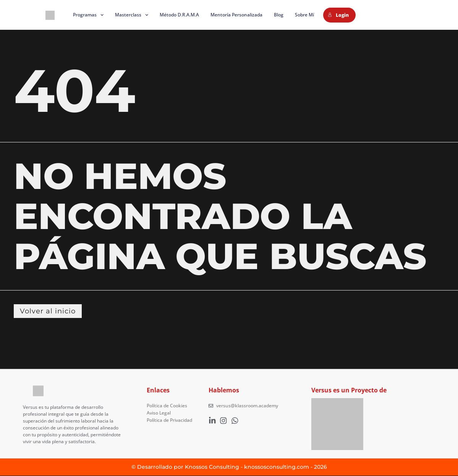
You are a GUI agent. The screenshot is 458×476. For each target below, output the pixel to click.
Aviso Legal (159, 413)
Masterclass (132, 15)
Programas (88, 15)
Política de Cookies (167, 406)
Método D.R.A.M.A (179, 15)
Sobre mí (304, 15)
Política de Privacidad (169, 420)
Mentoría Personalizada (236, 15)
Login (338, 15)
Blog (279, 15)
